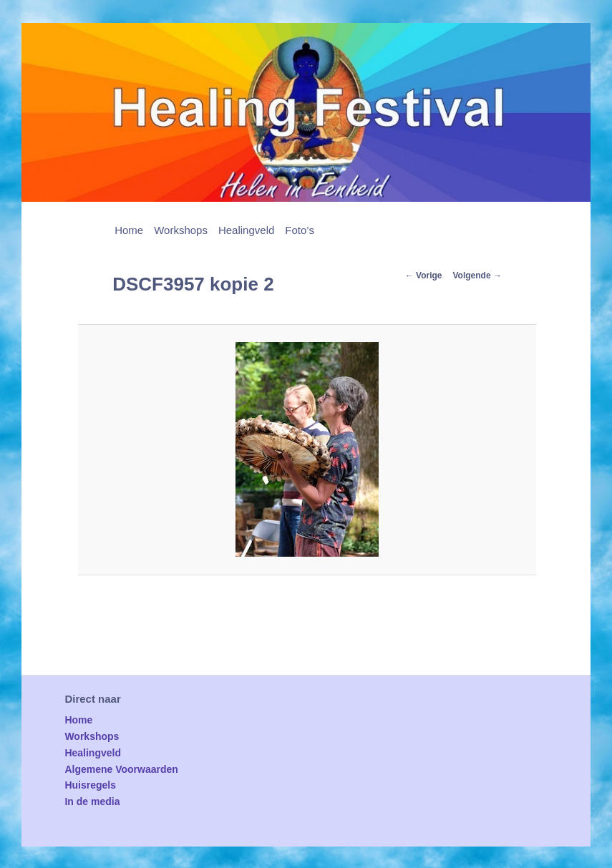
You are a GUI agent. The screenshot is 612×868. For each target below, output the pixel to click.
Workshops (181, 230)
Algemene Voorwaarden (121, 769)
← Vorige (424, 275)
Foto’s (300, 230)
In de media (92, 801)
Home (129, 230)
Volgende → (477, 275)
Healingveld (246, 230)
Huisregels (90, 785)
